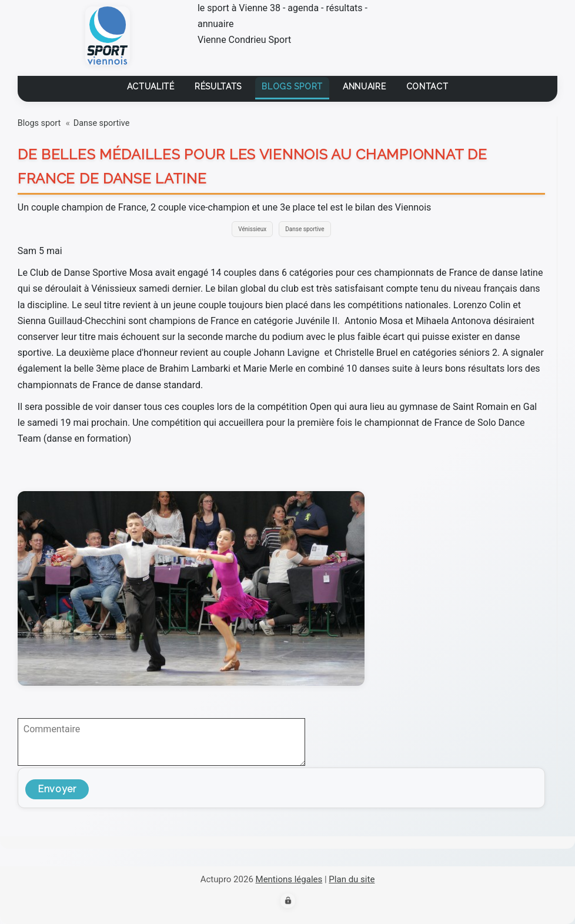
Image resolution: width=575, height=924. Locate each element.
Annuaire (365, 86)
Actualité (151, 86)
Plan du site (352, 879)
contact (427, 86)
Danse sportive (102, 123)
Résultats (218, 86)
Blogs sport (292, 86)
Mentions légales (289, 879)
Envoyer (57, 789)
